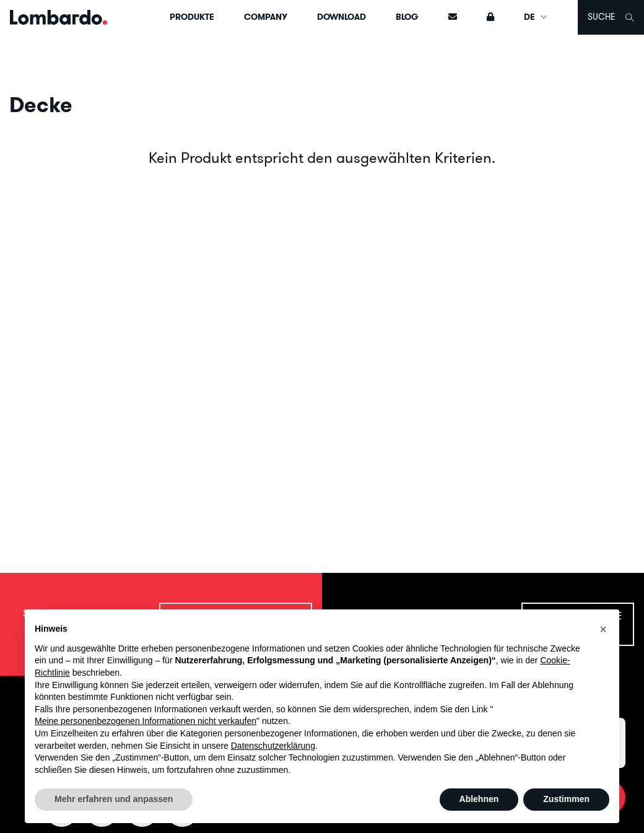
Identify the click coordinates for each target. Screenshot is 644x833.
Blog (407, 17)
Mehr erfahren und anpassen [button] (114, 799)
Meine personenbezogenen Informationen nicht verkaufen (146, 721)
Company (266, 17)
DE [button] (536, 17)
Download (342, 17)
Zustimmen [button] (566, 799)
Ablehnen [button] (479, 799)
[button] (603, 629)
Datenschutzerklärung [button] (273, 746)
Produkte (192, 17)
